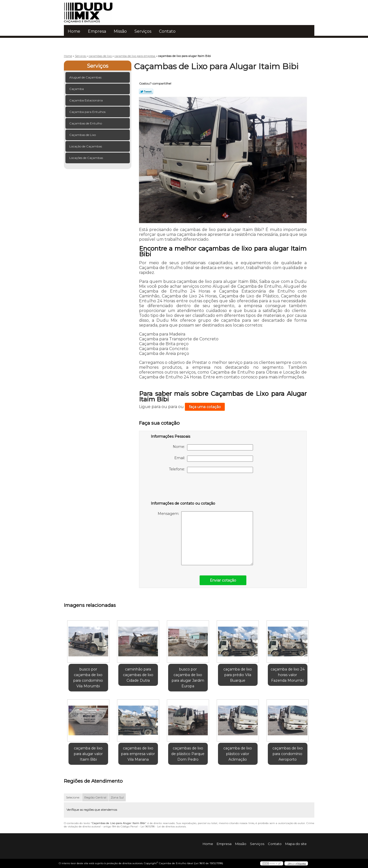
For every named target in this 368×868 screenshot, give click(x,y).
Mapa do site (296, 844)
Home (74, 31)
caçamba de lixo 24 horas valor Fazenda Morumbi (288, 675)
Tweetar (146, 91)
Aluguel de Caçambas (86, 77)
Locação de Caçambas (86, 146)
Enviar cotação (223, 580)
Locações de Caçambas (87, 158)
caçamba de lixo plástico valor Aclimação (238, 754)
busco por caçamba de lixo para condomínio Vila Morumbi (88, 678)
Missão (120, 31)
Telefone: (211, 470)
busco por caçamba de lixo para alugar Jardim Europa (188, 678)
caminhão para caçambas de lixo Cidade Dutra (138, 675)
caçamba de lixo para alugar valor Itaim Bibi (88, 754)
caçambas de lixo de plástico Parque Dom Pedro (188, 754)
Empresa (97, 31)
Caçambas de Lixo (83, 135)
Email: (214, 459)
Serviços (143, 31)
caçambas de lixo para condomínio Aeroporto (288, 754)
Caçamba (77, 89)
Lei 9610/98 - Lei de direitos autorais (163, 826)
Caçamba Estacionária (86, 100)
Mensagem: (205, 538)
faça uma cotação (205, 407)
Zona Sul (117, 797)
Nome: (213, 447)
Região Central (95, 797)
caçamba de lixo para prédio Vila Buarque (238, 675)
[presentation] (183, 488)
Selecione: (73, 797)
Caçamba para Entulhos (88, 112)
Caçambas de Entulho (86, 123)
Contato (167, 31)
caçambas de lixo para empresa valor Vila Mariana (138, 754)
